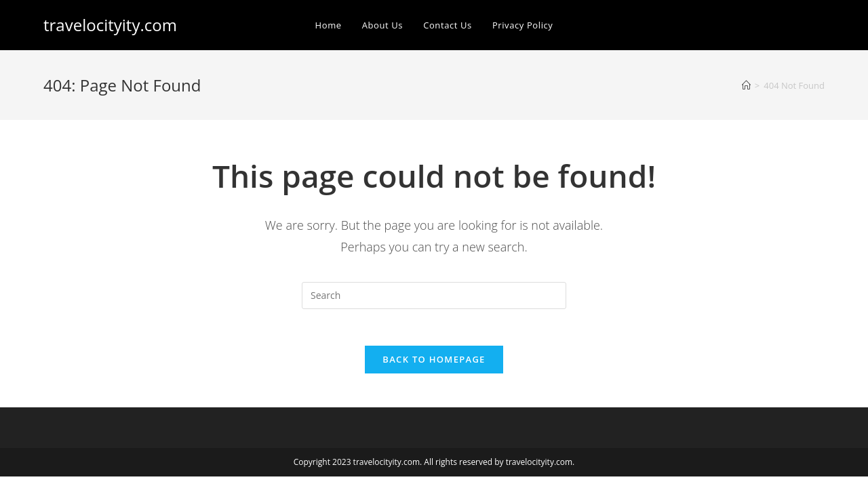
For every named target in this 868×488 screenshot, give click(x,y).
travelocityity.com (110, 25)
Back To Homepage (434, 363)
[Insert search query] (434, 296)
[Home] (746, 85)
